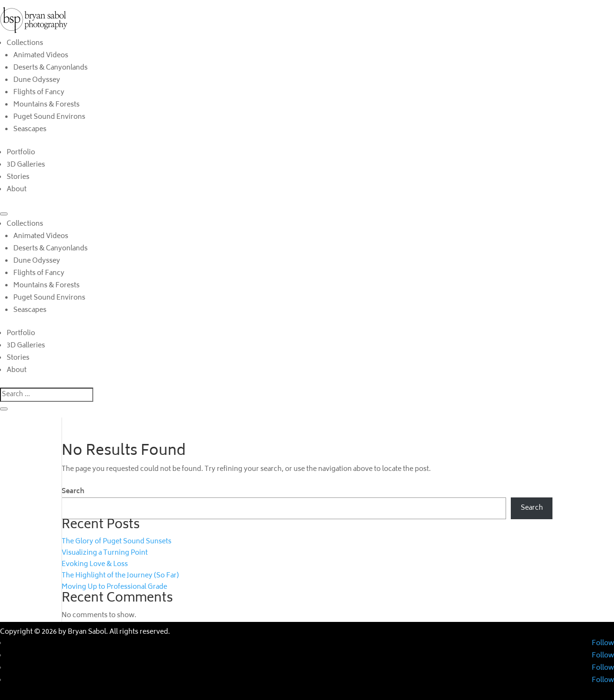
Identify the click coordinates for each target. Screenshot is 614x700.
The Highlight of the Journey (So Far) (120, 576)
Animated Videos (41, 56)
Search (73, 492)
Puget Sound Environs (49, 117)
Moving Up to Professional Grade (114, 587)
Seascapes (30, 129)
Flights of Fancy (39, 93)
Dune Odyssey (37, 80)
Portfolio (21, 153)
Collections (25, 43)
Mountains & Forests (46, 105)
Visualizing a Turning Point (105, 553)
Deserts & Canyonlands (50, 68)
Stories (18, 177)
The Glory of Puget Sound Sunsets (116, 542)
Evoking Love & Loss (95, 564)
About (17, 190)
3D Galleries (26, 165)
